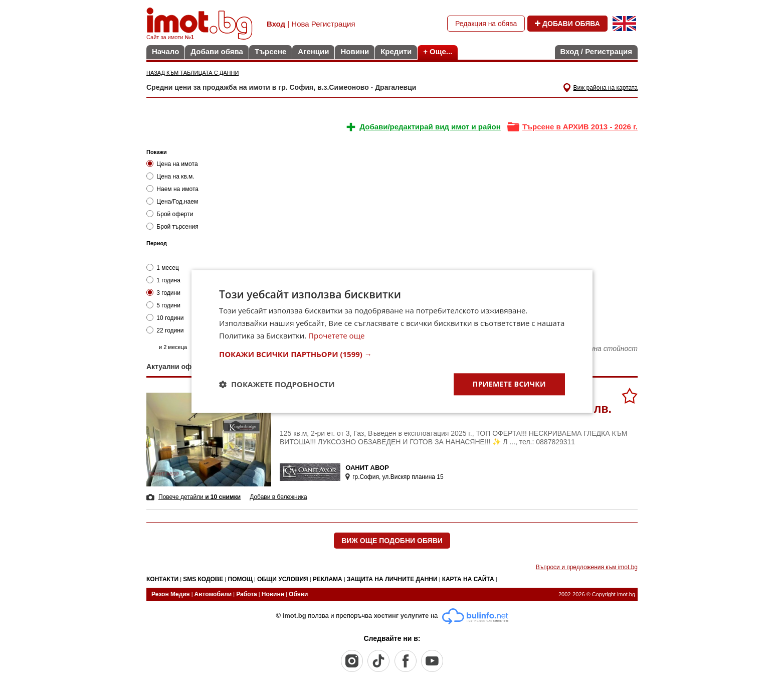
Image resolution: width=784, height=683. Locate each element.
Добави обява (217, 51)
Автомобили (213, 594)
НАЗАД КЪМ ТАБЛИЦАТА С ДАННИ (192, 73)
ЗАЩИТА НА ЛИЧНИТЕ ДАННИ (392, 579)
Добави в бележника (278, 497)
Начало (165, 51)
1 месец (163, 268)
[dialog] (392, 341)
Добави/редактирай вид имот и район (430, 127)
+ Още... (438, 51)
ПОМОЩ (241, 579)
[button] (392, 354)
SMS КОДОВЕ (203, 579)
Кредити (396, 51)
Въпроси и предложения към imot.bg (587, 567)
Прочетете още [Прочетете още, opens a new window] (336, 335)
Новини (355, 51)
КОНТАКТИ (162, 579)
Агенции (313, 51)
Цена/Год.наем (172, 201)
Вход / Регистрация (596, 51)
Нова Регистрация (323, 24)
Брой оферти (170, 214)
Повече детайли (200, 497)
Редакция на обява (486, 24)
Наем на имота (172, 189)
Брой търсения (172, 226)
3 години (163, 293)
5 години (163, 305)
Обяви (298, 594)
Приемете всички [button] (509, 384)
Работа (247, 594)
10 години (165, 318)
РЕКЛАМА (328, 579)
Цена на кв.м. (170, 176)
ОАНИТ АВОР (367, 468)
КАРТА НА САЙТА (468, 579)
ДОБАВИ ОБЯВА (567, 24)
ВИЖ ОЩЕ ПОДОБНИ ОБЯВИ (392, 541)
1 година (163, 280)
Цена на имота (172, 164)
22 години (165, 330)
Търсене (270, 51)
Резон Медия (171, 594)
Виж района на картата (606, 88)
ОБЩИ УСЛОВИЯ (283, 579)
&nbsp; (426, 241)
